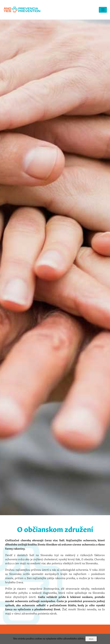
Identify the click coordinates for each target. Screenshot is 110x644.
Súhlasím (91, 639)
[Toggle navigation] (103, 10)
